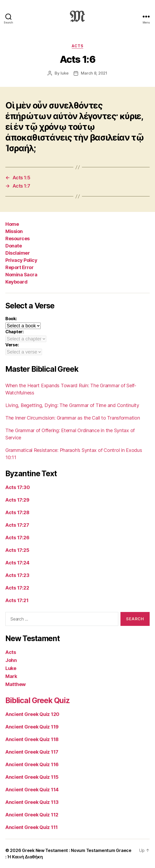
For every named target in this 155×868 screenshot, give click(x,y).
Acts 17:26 (17, 538)
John (11, 660)
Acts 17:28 (17, 512)
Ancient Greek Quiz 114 (32, 790)
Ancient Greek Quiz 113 (32, 802)
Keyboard (16, 282)
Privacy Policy (21, 260)
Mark (11, 676)
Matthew (16, 684)
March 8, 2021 (94, 73)
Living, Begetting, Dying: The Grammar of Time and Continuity (72, 405)
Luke (11, 668)
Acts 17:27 (17, 525)
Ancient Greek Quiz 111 (32, 827)
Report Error (19, 267)
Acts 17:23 (17, 575)
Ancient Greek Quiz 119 (32, 727)
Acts (77, 46)
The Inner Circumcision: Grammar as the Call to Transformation (73, 418)
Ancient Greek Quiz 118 (32, 739)
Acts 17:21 (17, 600)
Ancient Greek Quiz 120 (32, 714)
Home (12, 224)
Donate (14, 246)
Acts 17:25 (17, 550)
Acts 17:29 (17, 500)
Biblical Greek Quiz (38, 700)
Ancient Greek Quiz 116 (32, 764)
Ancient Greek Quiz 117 (32, 752)
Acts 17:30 (18, 487)
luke (64, 73)
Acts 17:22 (17, 588)
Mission (14, 231)
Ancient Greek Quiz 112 (32, 815)
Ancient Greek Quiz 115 (32, 777)
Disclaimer (18, 253)
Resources (18, 239)
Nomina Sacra (21, 275)
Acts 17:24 (17, 563)
